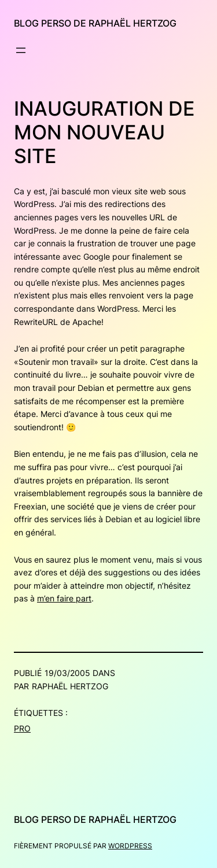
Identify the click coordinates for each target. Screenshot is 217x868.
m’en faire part (64, 598)
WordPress (130, 846)
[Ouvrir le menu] (21, 50)
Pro (22, 728)
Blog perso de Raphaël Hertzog (95, 23)
